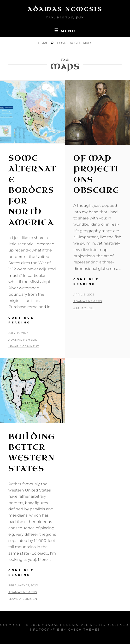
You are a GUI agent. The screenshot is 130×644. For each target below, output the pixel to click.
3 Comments (84, 308)
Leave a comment (24, 346)
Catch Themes (84, 630)
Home (43, 43)
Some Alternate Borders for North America (32, 190)
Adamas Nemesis (65, 9)
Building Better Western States (32, 453)
